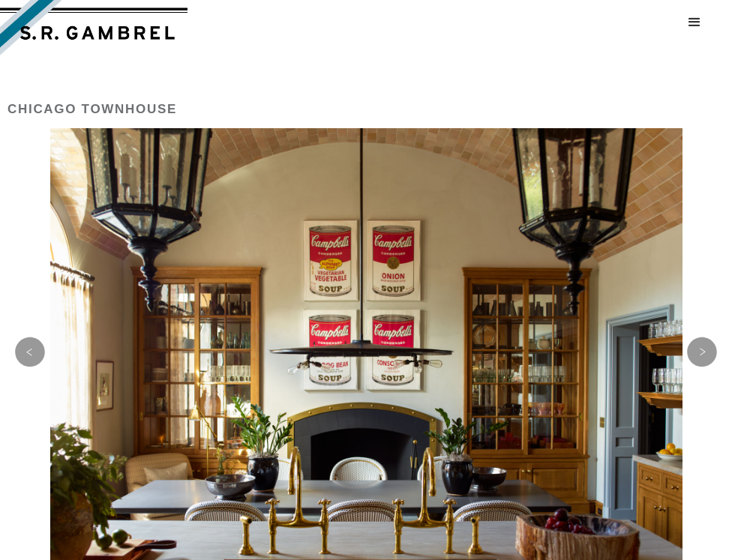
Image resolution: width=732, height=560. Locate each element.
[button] (694, 22)
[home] (94, 30)
